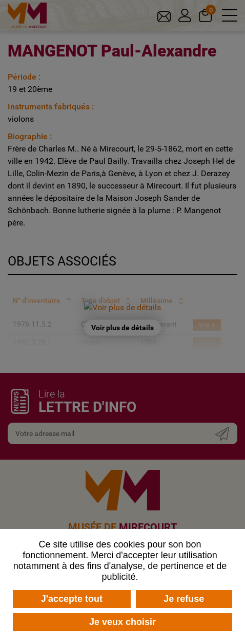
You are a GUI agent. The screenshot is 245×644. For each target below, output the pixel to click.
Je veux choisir (122, 622)
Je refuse (184, 599)
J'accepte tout (72, 599)
